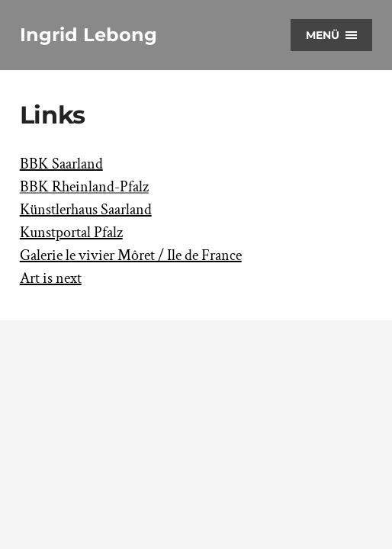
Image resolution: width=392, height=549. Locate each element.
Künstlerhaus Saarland (86, 210)
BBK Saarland (61, 164)
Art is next (51, 278)
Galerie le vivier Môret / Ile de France (131, 255)
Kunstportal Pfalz (71, 233)
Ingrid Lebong (88, 35)
